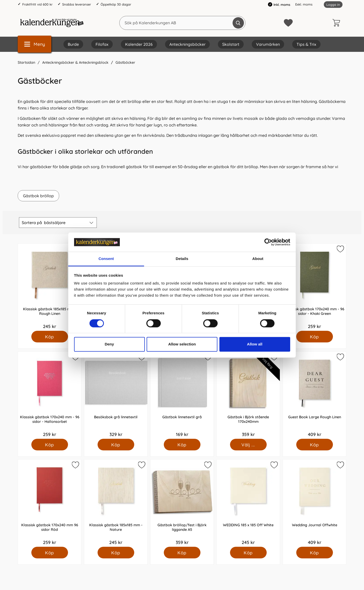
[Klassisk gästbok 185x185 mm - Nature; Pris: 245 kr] (116, 503)
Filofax (102, 44)
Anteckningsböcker (187, 44)
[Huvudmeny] (35, 44)
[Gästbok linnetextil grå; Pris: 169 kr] (182, 395)
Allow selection (182, 344)
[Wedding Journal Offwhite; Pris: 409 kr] (314, 503)
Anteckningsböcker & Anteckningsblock (75, 62)
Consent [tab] (106, 259)
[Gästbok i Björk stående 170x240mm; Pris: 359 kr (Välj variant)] (248, 395)
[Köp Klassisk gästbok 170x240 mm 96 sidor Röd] (50, 553)
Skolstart (231, 44)
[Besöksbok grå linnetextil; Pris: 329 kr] (116, 395)
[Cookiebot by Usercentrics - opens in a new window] (268, 242)
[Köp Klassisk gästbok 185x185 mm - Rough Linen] (50, 337)
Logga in (333, 5)
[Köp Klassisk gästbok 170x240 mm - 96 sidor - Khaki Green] (315, 337)
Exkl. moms (304, 4)
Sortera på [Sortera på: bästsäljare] (44, 223)
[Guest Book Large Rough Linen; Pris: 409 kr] (314, 395)
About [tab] (258, 259)
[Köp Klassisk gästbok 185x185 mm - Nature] (116, 553)
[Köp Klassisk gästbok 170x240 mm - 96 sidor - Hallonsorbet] (50, 445)
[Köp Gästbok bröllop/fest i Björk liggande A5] (182, 553)
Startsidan (26, 62)
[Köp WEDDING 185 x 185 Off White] (248, 553)
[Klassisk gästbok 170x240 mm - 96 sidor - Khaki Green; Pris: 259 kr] (314, 287)
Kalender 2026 (139, 44)
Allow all (255, 344)
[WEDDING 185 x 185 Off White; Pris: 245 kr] (248, 503)
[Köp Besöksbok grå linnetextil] (116, 445)
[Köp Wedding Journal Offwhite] (315, 553)
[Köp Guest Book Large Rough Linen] (315, 445)
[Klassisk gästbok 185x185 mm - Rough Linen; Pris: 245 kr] (50, 287)
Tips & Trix (306, 44)
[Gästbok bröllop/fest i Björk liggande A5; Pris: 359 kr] (182, 503)
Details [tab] (182, 259)
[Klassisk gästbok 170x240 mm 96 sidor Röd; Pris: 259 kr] (50, 503)
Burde (73, 44)
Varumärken (268, 44)
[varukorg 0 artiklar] (337, 23)
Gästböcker (125, 62)
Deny (109, 344)
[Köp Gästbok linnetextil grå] (182, 445)
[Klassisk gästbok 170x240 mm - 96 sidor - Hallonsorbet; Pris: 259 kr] (50, 395)
